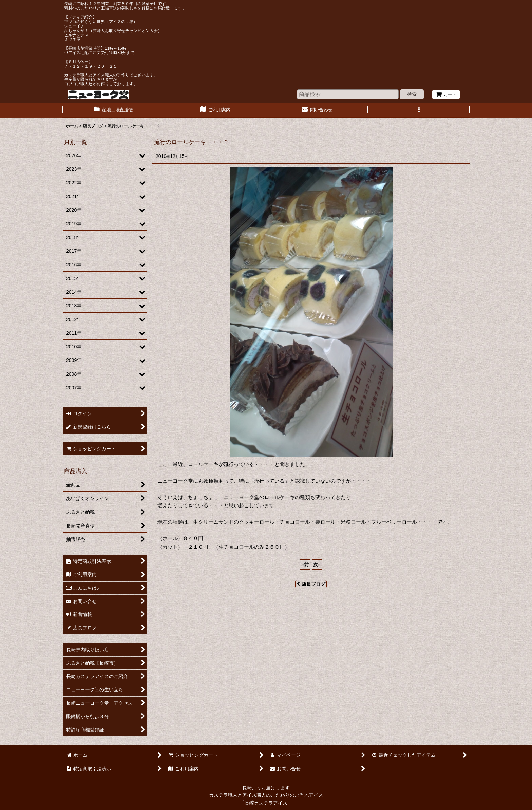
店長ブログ (311, 584)
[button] (419, 110)
